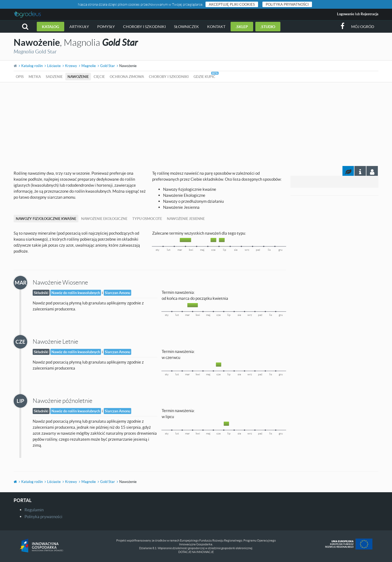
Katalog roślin (32, 66)
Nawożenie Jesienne (186, 219)
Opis (20, 77)
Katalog (50, 27)
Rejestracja (370, 14)
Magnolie (89, 66)
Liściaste (54, 66)
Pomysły (106, 27)
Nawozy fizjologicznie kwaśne (46, 219)
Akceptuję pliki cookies (232, 4)
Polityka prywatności (287, 4)
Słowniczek (186, 27)
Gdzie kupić (204, 77)
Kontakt (216, 27)
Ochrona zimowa (127, 77)
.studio (268, 27)
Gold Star (108, 66)
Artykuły (79, 27)
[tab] (372, 171)
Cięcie (99, 77)
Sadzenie (54, 77)
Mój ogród (363, 27)
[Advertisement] (196, 123)
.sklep (242, 27)
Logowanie (346, 14)
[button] (25, 27)
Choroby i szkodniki (144, 27)
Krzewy (71, 66)
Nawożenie (78, 77)
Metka (35, 77)
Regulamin (34, 510)
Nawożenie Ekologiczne (104, 219)
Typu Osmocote (147, 219)
